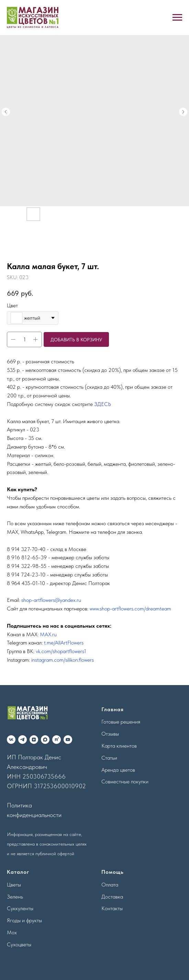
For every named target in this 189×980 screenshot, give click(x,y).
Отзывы (110, 734)
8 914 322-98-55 (27, 566)
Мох (12, 932)
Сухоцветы (19, 944)
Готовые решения (121, 722)
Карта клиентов (119, 746)
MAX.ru (48, 634)
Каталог (18, 872)
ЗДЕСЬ (103, 404)
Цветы (14, 885)
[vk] (11, 740)
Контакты (112, 908)
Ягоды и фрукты (24, 920)
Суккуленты (20, 908)
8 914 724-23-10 (26, 575)
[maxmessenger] (45, 740)
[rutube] (57, 740)
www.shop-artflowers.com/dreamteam (130, 609)
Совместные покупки (125, 781)
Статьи (109, 758)
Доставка (112, 897)
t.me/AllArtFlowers (64, 643)
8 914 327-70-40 (26, 549)
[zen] (34, 740)
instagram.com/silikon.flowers (63, 660)
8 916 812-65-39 (27, 557)
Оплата (110, 885)
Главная (113, 709)
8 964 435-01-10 (26, 583)
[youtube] (68, 740)
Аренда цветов (118, 770)
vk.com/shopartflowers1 (61, 651)
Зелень (15, 897)
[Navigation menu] (177, 18)
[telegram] (23, 740)
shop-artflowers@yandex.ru (51, 600)
